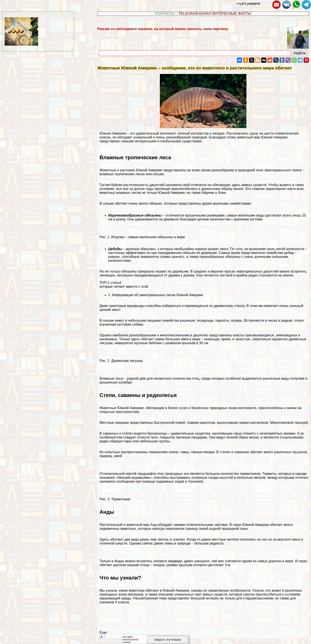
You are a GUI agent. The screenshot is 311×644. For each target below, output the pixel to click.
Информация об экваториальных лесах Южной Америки (157, 295)
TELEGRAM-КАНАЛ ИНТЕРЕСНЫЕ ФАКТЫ (215, 14)
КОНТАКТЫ (165, 14)
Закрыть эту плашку (168, 640)
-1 (101, 636)
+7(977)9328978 (248, 4)
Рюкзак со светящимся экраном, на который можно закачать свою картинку (163, 29)
